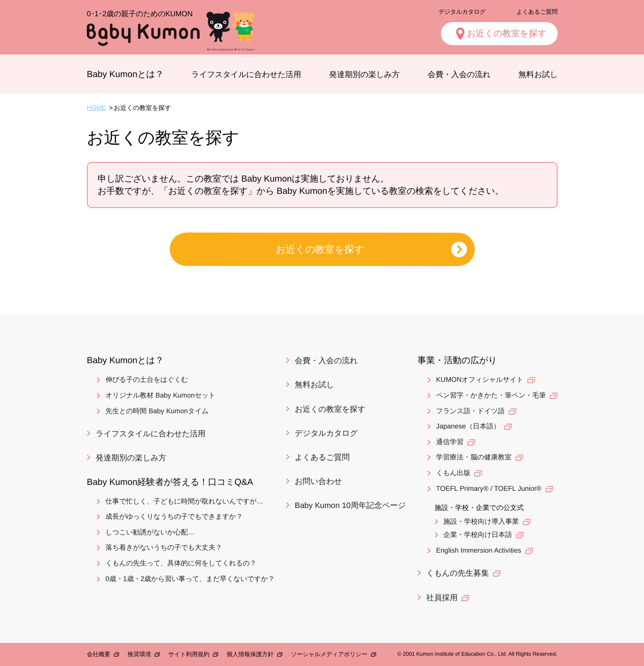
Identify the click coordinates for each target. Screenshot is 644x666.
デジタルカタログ (462, 12)
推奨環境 (139, 654)
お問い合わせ (318, 481)
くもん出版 (453, 473)
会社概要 (98, 654)
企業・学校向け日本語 (477, 534)
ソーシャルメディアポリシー (329, 654)
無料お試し (538, 74)
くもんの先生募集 (457, 573)
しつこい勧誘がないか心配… (150, 532)
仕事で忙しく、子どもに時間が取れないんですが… (184, 501)
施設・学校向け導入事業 (481, 521)
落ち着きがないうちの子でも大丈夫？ (163, 547)
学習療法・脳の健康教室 (473, 457)
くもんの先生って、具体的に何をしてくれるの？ (180, 563)
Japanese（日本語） (468, 426)
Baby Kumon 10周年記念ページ (350, 505)
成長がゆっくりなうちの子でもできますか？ (174, 516)
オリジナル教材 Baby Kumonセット (160, 395)
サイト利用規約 (188, 654)
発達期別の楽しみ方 (364, 74)
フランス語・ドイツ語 (470, 410)
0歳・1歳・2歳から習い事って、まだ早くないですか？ (190, 579)
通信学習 (449, 442)
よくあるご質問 (537, 12)
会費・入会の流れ (459, 74)
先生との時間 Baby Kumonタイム (156, 410)
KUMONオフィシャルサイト (479, 379)
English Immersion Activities (478, 550)
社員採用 (441, 598)
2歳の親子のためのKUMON (139, 13)
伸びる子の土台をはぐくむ (146, 379)
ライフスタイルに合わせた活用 (246, 74)
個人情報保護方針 (250, 654)
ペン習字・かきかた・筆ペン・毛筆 (490, 395)
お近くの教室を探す (506, 33)
